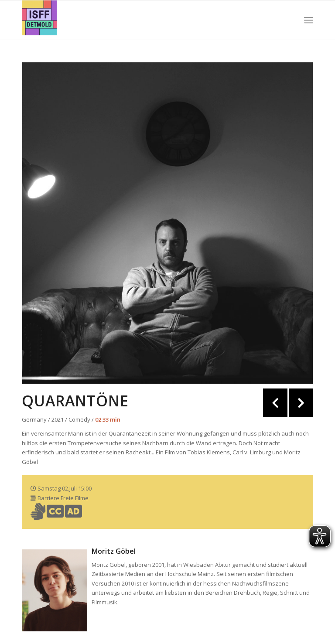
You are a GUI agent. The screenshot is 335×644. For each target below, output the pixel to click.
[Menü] (309, 20)
